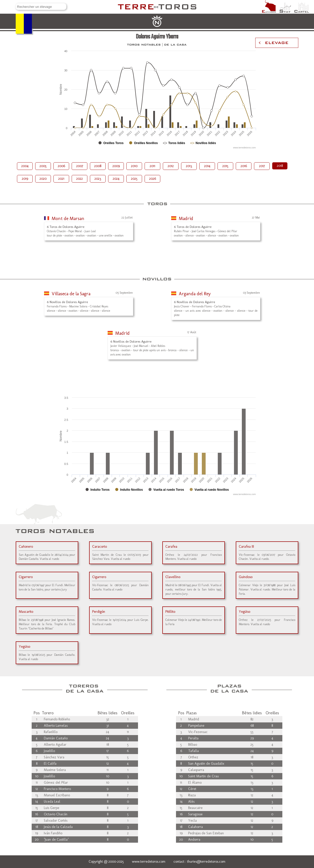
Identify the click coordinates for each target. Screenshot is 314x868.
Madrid (186, 219)
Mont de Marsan (68, 219)
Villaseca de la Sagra (71, 294)
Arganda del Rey (195, 294)
